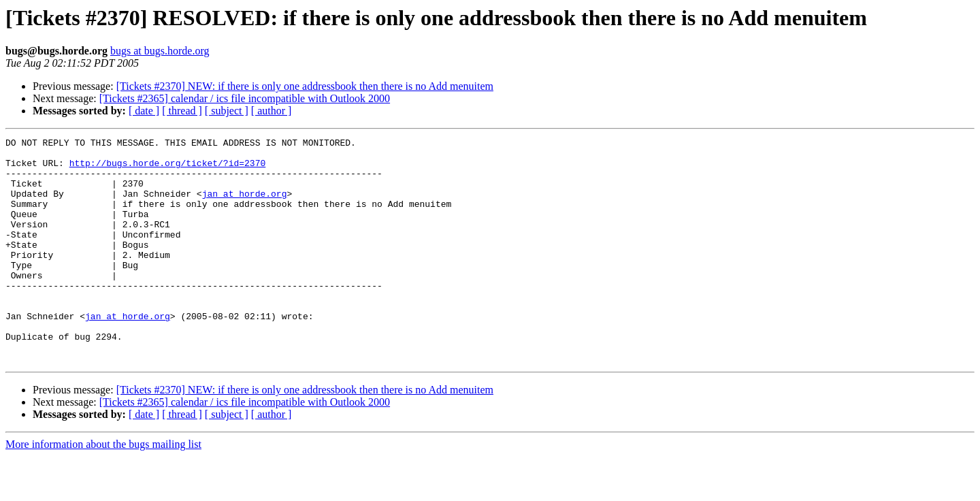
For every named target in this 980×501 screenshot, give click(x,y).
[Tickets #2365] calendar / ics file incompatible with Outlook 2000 (245, 98)
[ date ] (144, 111)
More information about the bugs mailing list (103, 489)
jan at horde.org (245, 206)
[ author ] (272, 111)
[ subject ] (227, 111)
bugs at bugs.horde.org (160, 51)
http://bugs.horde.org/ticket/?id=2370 (168, 169)
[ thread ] (182, 111)
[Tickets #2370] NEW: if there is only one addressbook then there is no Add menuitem (305, 86)
